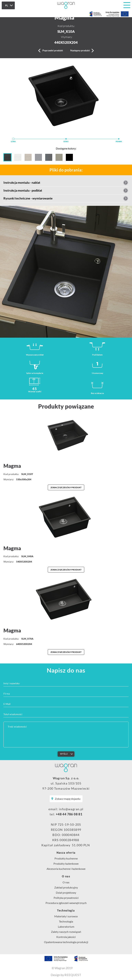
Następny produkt (80, 50)
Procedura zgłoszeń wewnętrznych (66, 903)
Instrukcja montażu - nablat (22, 182)
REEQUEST (73, 975)
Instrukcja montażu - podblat (23, 190)
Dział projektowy (66, 893)
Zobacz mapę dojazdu (68, 799)
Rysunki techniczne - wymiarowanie (28, 198)
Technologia (66, 910)
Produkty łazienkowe (66, 864)
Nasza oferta (66, 853)
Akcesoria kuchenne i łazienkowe (66, 869)
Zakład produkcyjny (66, 887)
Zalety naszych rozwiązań (66, 932)
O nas (66, 876)
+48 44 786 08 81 (69, 814)
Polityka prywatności (66, 898)
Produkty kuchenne (66, 858)
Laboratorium (66, 927)
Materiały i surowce (66, 916)
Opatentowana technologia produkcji (66, 942)
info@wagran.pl (71, 809)
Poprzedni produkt (53, 50)
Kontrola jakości (66, 937)
